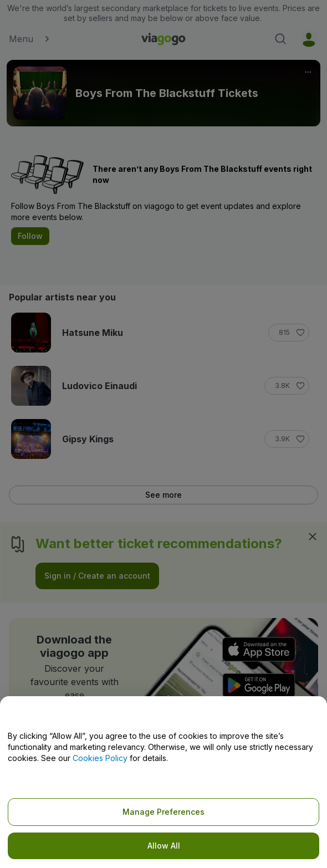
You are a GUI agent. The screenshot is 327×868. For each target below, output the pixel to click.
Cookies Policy (100, 758)
